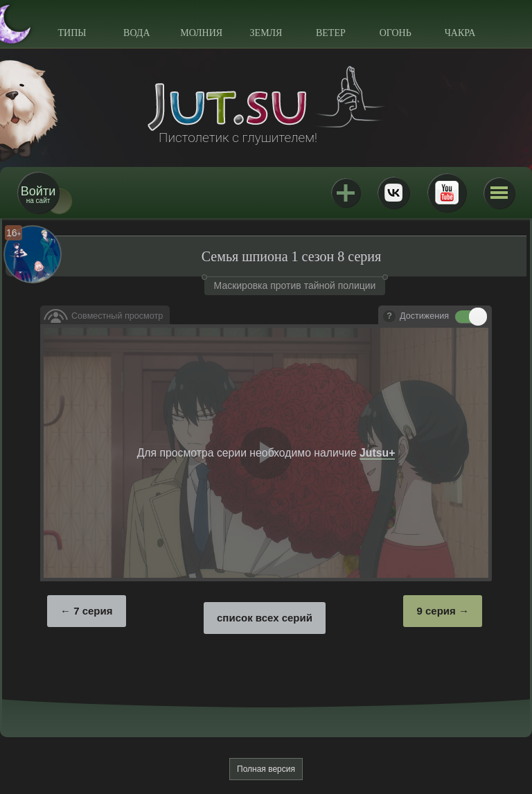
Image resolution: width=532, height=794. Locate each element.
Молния (201, 33)
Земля (266, 33)
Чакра (460, 33)
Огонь (396, 33)
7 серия (93, 611)
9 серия (436, 611)
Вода (136, 33)
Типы (72, 33)
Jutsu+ (346, 193)
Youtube (447, 193)
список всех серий (265, 618)
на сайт (38, 194)
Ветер (331, 33)
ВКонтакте (393, 193)
